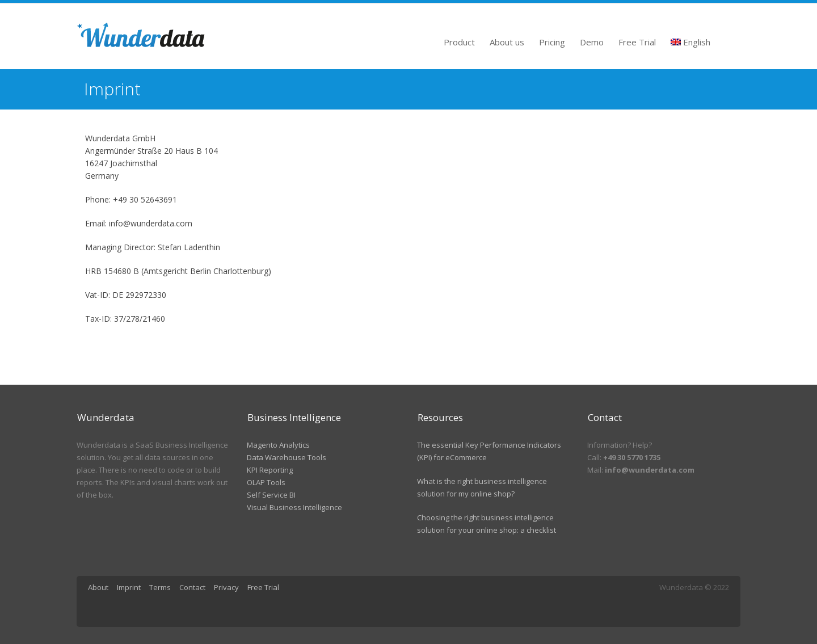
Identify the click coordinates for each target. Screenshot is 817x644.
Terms (160, 587)
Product (459, 42)
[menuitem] (691, 39)
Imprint (129, 587)
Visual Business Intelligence (294, 507)
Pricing (552, 42)
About (98, 587)
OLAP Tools (266, 482)
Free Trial (637, 42)
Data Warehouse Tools (287, 457)
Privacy (226, 587)
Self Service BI (271, 495)
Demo (592, 42)
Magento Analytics (278, 445)
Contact (192, 587)
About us (507, 42)
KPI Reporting (270, 470)
